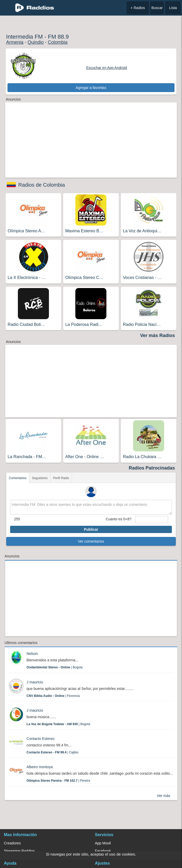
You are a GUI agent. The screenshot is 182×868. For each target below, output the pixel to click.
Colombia (58, 42)
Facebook (103, 851)
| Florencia (53, 696)
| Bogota (55, 667)
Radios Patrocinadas (152, 468)
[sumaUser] (152, 520)
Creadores (12, 843)
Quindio (36, 42)
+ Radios (138, 8)
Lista (173, 8)
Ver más (163, 796)
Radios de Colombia (42, 185)
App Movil (103, 843)
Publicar (91, 529)
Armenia (15, 42)
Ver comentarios (91, 541)
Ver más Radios (157, 335)
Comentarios (18, 478)
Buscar (157, 8)
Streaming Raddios (19, 851)
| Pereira (58, 781)
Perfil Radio (61, 478)
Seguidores (40, 478)
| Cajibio (53, 752)
